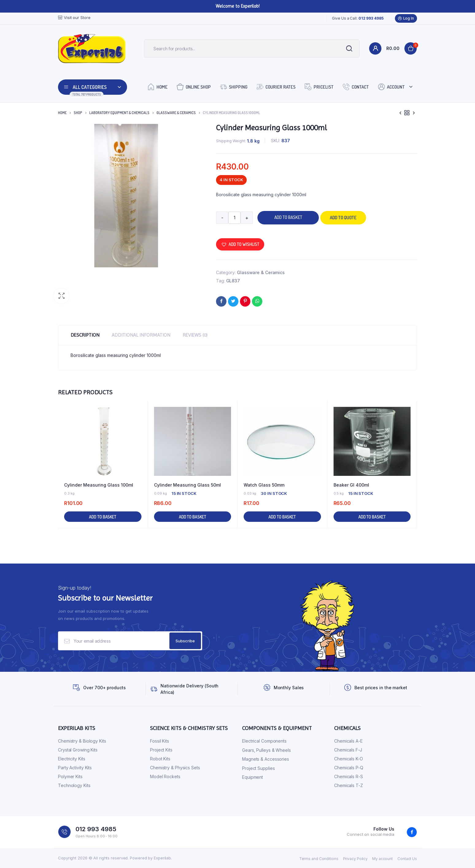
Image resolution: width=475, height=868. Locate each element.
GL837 (233, 281)
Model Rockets (165, 776)
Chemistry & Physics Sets (175, 768)
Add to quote (343, 218)
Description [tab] (85, 335)
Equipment (253, 777)
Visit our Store (74, 18)
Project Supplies (258, 768)
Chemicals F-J (348, 750)
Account (391, 87)
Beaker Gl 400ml (351, 485)
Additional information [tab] (141, 335)
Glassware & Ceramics (176, 113)
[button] (61, 296)
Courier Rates (276, 87)
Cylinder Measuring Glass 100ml (99, 485)
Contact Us (407, 859)
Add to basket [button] (103, 517)
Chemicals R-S (349, 776)
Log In (406, 18)
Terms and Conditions (319, 859)
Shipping (234, 87)
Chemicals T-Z (349, 785)
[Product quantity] (234, 218)
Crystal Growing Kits (78, 750)
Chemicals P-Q (349, 768)
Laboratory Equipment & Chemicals (119, 113)
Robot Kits (160, 759)
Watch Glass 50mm (264, 485)
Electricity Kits (71, 759)
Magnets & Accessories (266, 759)
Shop (78, 113)
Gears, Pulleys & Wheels (266, 750)
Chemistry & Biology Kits (82, 741)
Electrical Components (264, 741)
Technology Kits (74, 785)
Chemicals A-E (348, 741)
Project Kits (161, 750)
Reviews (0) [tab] (195, 335)
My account (382, 859)
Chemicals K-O (349, 759)
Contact (356, 87)
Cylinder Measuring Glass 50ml (187, 485)
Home (158, 87)
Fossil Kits (160, 741)
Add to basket (288, 217)
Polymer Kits (70, 776)
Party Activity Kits (75, 768)
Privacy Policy (355, 859)
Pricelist (319, 87)
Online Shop (194, 87)
